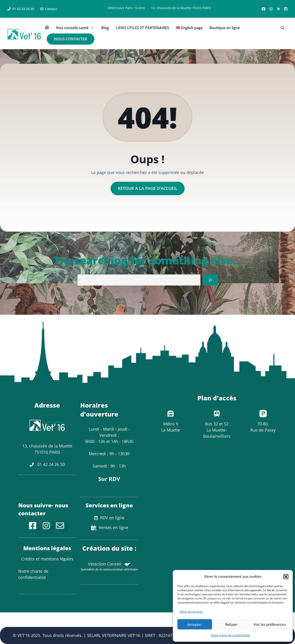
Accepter (195, 624)
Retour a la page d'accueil (148, 188)
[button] (286, 577)
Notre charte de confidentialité (230, 635)
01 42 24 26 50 (23, 9)
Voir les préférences (270, 624)
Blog (105, 28)
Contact (51, 9)
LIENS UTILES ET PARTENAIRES (142, 28)
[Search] (210, 280)
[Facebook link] (264, 9)
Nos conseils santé (77, 28)
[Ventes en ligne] (278, 9)
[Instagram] (47, 526)
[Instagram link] (271, 9)
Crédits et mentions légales (47, 559)
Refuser (231, 624)
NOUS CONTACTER (71, 39)
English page (189, 28)
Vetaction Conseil (105, 564)
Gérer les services (191, 612)
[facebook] (34, 526)
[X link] (286, 9)
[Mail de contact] (61, 526)
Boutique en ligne (225, 28)
